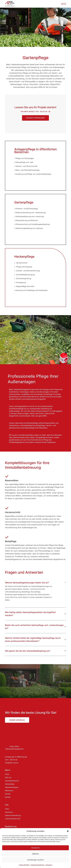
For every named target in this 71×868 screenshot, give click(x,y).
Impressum (49, 865)
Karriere (8, 794)
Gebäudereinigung (12, 787)
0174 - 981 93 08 (11, 760)
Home (7, 774)
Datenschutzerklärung (37, 865)
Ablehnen (35, 854)
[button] (68, 831)
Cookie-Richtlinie (24, 865)
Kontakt (8, 797)
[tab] (35, 581)
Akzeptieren (35, 848)
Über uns (8, 777)
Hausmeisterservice (12, 781)
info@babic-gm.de (12, 763)
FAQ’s (7, 809)
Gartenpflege (10, 784)
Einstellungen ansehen (36, 860)
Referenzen (9, 791)
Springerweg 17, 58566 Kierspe (16, 757)
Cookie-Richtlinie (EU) (13, 819)
